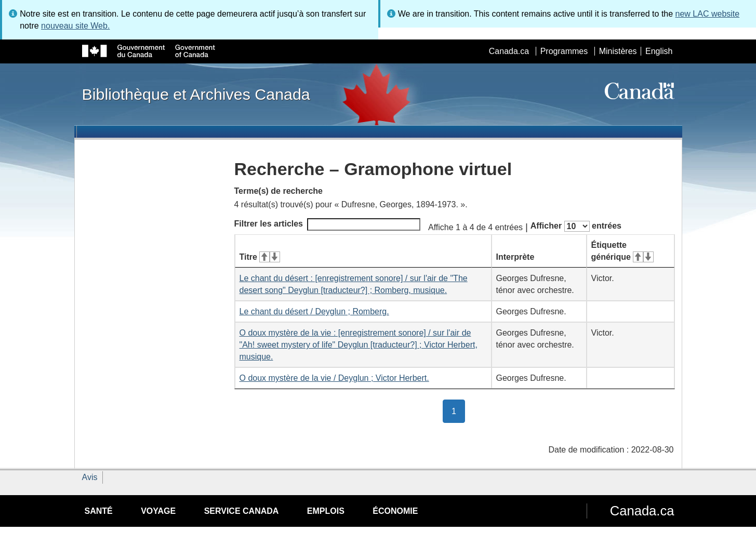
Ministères (618, 51)
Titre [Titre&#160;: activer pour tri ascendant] (260, 257)
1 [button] (458, 410)
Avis (90, 477)
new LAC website (708, 14)
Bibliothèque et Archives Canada (196, 94)
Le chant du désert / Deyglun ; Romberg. (314, 311)
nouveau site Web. (75, 26)
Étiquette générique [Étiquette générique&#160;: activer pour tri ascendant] (622, 251)
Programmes (564, 51)
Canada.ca (509, 51)
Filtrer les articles (328, 224)
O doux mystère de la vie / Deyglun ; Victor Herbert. (334, 378)
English (659, 51)
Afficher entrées (576, 226)
